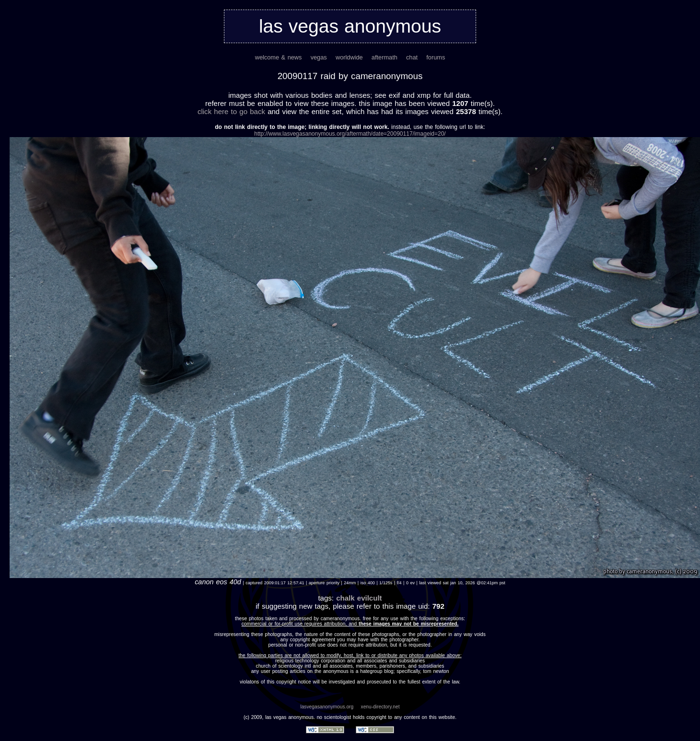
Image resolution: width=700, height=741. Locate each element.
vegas (319, 57)
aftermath (385, 57)
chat (412, 57)
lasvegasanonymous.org (327, 707)
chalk (345, 598)
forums (436, 57)
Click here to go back (231, 111)
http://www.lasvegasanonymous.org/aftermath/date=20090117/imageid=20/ (350, 134)
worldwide (349, 57)
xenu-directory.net (380, 707)
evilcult (370, 598)
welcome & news (279, 57)
